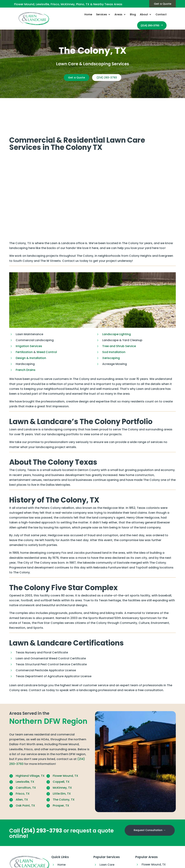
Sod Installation (114, 325)
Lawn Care (107, 837)
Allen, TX (22, 772)
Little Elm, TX (62, 766)
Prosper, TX (61, 778)
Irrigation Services (29, 319)
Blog (133, 15)
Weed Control (47, 325)
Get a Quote (161, 4)
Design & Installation (31, 331)
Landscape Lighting (117, 307)
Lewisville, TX (25, 754)
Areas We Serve (68, 850)
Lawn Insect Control (114, 850)
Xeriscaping (111, 331)
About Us (64, 863)
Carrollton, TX (26, 760)
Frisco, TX (23, 766)
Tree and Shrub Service (119, 319)
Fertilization (25, 325)
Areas (118, 15)
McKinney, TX (62, 760)
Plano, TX (148, 861)
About (144, 15)
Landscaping (109, 863)
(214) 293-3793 (109, 78)
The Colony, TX (64, 772)
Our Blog (63, 857)
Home (88, 15)
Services (102, 15)
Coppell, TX (61, 754)
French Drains (26, 343)
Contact (161, 15)
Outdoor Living (110, 857)
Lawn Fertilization (112, 844)
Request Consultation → (150, 803)
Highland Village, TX (30, 749)
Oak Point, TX (25, 778)
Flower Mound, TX (65, 749)
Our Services (66, 844)
